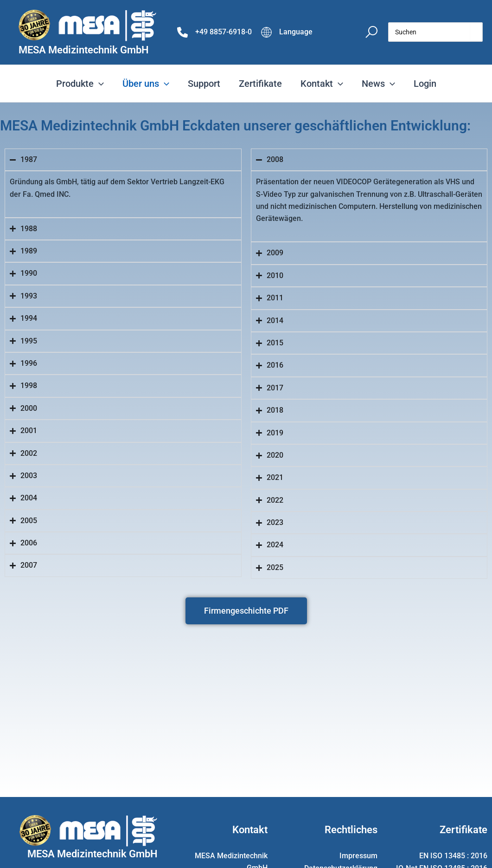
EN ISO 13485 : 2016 (453, 856)
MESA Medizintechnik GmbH (84, 50)
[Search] (476, 32)
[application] (99, 84)
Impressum (358, 856)
